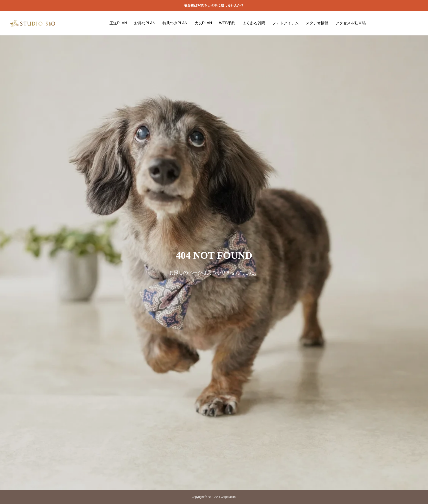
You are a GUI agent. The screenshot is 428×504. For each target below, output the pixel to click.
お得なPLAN (145, 23)
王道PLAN (118, 23)
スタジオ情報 (317, 23)
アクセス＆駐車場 (351, 23)
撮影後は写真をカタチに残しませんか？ (214, 5)
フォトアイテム (285, 23)
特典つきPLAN (175, 23)
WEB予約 (227, 23)
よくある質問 (254, 23)
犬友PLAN (203, 23)
